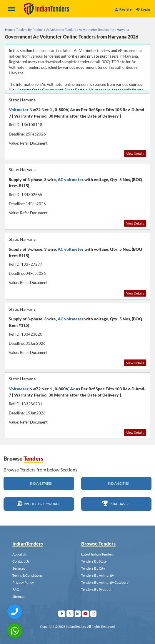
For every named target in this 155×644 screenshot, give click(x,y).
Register (124, 9)
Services (19, 568)
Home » (10, 30)
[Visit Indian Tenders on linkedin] (78, 614)
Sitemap (19, 597)
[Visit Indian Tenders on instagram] (94, 614)
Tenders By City (93, 568)
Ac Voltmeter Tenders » (62, 30)
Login (143, 9)
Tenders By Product (96, 589)
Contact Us (21, 561)
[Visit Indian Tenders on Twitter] (70, 614)
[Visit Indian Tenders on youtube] (86, 614)
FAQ (16, 589)
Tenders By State (94, 561)
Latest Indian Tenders (97, 554)
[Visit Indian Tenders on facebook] (62, 614)
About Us (20, 554)
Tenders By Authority (97, 575)
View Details (135, 154)
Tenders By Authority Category (105, 582)
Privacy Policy (23, 582)
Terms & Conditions (27, 575)
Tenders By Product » (31, 30)
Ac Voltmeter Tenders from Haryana (104, 30)
